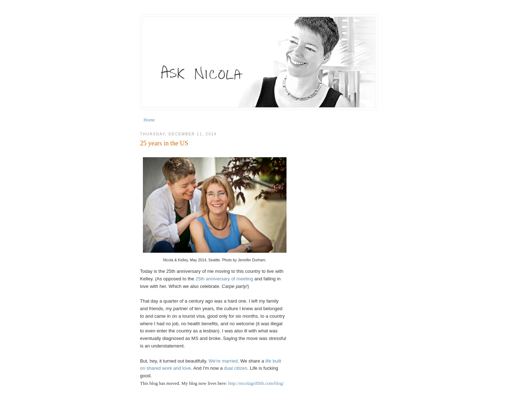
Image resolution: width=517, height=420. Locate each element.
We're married (223, 361)
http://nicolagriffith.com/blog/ (256, 383)
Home (149, 120)
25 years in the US (164, 143)
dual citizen (236, 368)
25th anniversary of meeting (224, 279)
